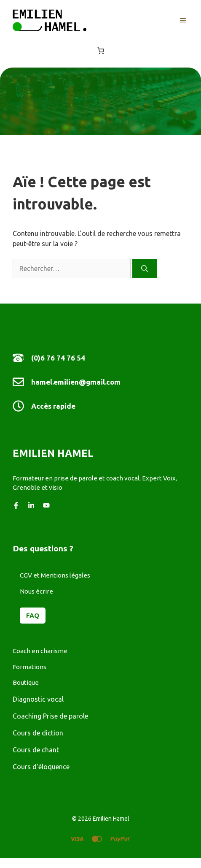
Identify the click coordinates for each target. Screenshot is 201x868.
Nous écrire (36, 591)
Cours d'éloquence (41, 767)
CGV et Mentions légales (55, 575)
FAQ (33, 615)
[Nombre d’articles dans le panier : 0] (101, 51)
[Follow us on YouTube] (46, 505)
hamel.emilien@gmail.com (76, 382)
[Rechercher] (145, 269)
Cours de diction (38, 733)
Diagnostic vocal (38, 699)
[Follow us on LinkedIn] (31, 505)
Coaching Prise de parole (50, 716)
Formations (29, 667)
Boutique (26, 682)
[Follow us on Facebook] (16, 505)
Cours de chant (36, 750)
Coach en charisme (40, 651)
